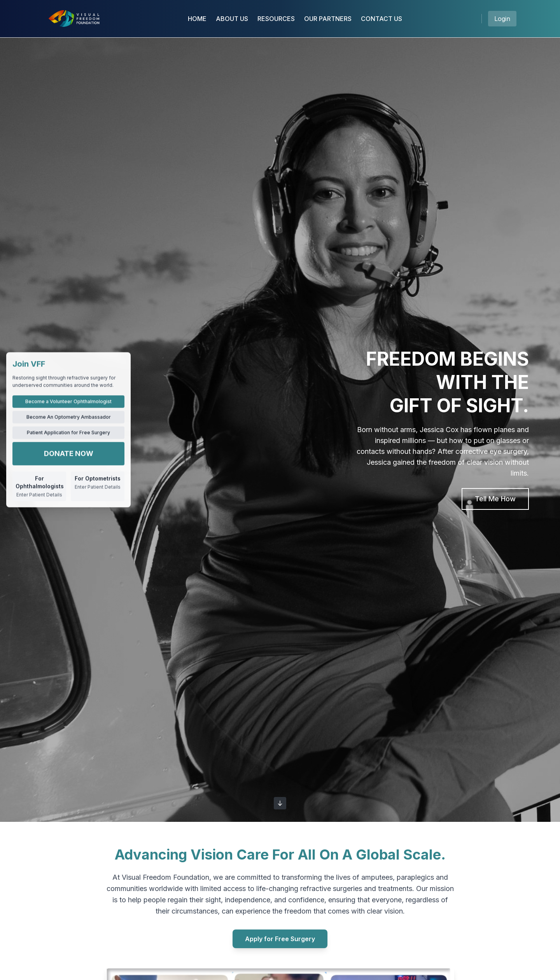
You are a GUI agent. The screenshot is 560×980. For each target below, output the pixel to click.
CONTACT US (381, 19)
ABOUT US (232, 19)
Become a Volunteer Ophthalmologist (68, 401)
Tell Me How (495, 499)
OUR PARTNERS (328, 19)
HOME (197, 19)
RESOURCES (276, 19)
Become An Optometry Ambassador (69, 417)
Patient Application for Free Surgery (68, 432)
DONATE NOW (69, 453)
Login (502, 19)
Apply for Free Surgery (280, 939)
